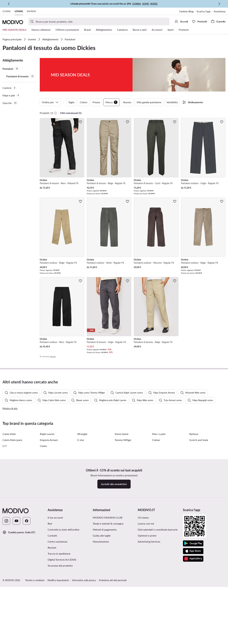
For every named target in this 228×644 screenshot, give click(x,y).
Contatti (52, 618)
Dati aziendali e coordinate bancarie (158, 612)
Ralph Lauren (47, 517)
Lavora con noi (146, 606)
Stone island (121, 517)
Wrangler (82, 517)
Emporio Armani (49, 523)
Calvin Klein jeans (12, 523)
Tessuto (127, 102)
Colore (84, 102)
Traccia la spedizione (59, 636)
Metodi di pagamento (105, 612)
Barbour (194, 517)
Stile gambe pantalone (149, 102)
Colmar (156, 523)
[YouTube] (16, 604)
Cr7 (5, 529)
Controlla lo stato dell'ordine (63, 612)
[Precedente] (9, 4)
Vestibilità (172, 102)
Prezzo (96, 102)
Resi (50, 606)
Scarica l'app (204, 11)
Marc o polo (159, 517)
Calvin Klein (9, 517)
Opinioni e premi (147, 618)
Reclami (52, 630)
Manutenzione (101, 624)
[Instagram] (6, 604)
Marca (111, 102)
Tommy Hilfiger (123, 523)
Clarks (43, 529)
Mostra (53, 356)
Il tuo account (55, 600)
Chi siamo (143, 600)
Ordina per (50, 102)
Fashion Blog (186, 11)
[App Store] (193, 634)
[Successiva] (219, 4)
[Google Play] (193, 626)
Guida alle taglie (102, 618)
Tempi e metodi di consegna (108, 606)
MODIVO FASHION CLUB (108, 600)
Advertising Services (149, 624)
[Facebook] (27, 604)
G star (81, 523)
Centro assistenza (57, 624)
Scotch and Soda (199, 523)
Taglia (71, 102)
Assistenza (220, 11)
